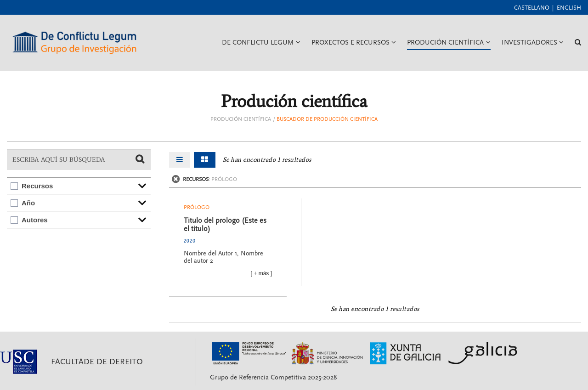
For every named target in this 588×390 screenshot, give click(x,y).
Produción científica (241, 119)
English (569, 8)
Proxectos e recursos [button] (354, 47)
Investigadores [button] (533, 47)
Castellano (532, 8)
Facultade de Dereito (97, 362)
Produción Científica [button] (449, 47)
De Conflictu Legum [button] (261, 47)
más (263, 273)
